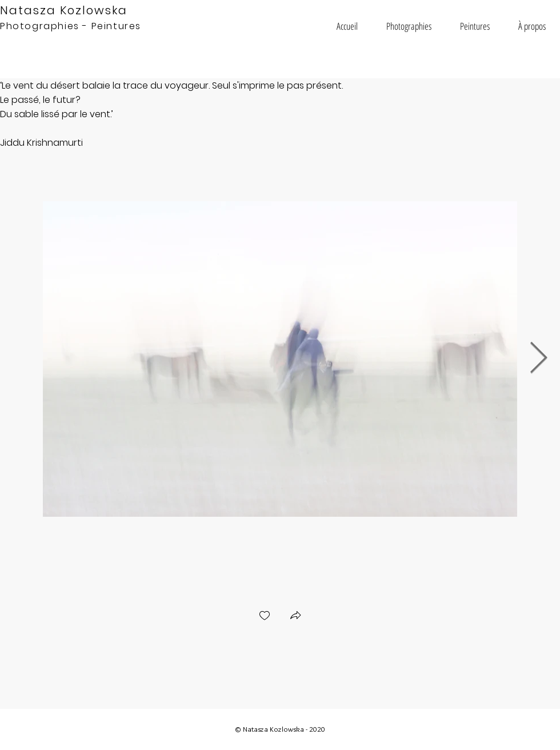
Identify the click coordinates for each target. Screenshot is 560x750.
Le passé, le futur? (40, 100)
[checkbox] (265, 617)
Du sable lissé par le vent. (56, 114)
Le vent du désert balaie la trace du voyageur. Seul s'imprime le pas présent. (172, 85)
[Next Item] (539, 359)
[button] (409, 26)
